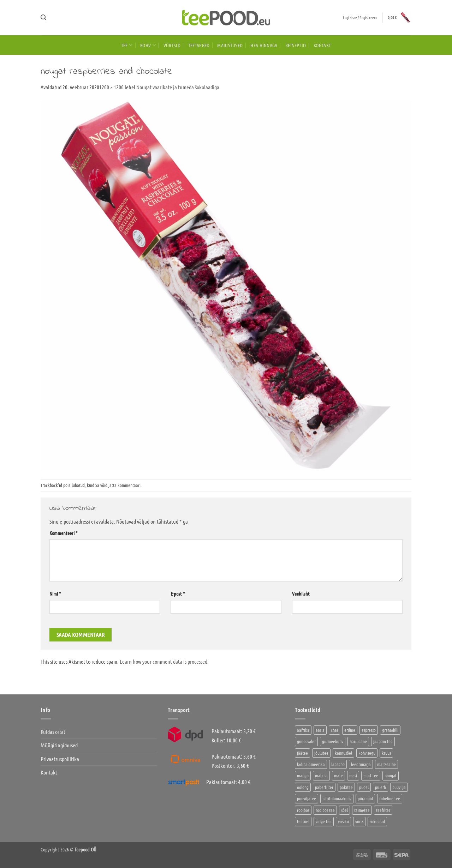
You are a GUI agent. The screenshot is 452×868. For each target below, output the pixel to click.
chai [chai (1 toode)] (334, 730)
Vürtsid (172, 45)
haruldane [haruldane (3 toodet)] (358, 741)
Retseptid (296, 45)
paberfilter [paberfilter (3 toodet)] (324, 787)
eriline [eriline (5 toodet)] (350, 730)
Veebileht (301, 593)
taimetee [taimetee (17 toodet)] (362, 810)
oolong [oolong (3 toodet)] (303, 787)
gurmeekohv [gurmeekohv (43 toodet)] (333, 741)
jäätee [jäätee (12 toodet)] (302, 753)
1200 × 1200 (111, 87)
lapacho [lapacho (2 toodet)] (338, 764)
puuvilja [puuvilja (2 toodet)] (399, 787)
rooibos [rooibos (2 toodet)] (303, 810)
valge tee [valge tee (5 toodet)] (324, 821)
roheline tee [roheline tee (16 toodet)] (390, 798)
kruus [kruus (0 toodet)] (386, 753)
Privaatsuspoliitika (60, 759)
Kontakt (322, 45)
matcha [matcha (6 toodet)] (321, 775)
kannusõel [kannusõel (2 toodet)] (343, 753)
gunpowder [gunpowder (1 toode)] (306, 741)
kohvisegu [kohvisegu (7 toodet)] (367, 753)
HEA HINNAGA (264, 45)
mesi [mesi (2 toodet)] (353, 775)
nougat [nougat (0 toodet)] (391, 775)
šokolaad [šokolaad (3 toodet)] (377, 821)
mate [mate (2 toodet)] (338, 775)
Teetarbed (199, 45)
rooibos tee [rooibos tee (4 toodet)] (325, 810)
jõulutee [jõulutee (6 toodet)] (321, 753)
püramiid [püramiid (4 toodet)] (365, 798)
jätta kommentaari (124, 485)
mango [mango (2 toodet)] (303, 775)
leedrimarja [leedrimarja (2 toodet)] (361, 764)
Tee (127, 45)
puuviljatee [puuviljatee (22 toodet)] (307, 798)
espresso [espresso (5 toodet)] (369, 730)
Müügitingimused (59, 745)
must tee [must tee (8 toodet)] (371, 775)
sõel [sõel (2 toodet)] (344, 810)
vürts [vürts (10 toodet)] (359, 821)
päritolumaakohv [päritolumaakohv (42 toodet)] (337, 798)
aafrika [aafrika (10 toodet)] (303, 730)
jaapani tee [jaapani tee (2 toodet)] (383, 741)
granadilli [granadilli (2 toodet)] (390, 730)
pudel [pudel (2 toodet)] (364, 787)
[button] (43, 17)
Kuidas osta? (53, 732)
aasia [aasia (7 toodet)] (320, 730)
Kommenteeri (63, 533)
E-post (178, 593)
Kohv (148, 45)
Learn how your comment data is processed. (164, 661)
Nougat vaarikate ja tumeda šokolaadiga (178, 87)
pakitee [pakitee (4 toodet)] (346, 787)
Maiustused (230, 45)
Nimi (55, 593)
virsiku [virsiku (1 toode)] (343, 821)
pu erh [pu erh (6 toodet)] (380, 787)
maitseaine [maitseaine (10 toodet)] (386, 764)
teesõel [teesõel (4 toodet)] (303, 821)
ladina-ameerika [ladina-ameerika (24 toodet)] (311, 764)
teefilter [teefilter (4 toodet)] (383, 810)
